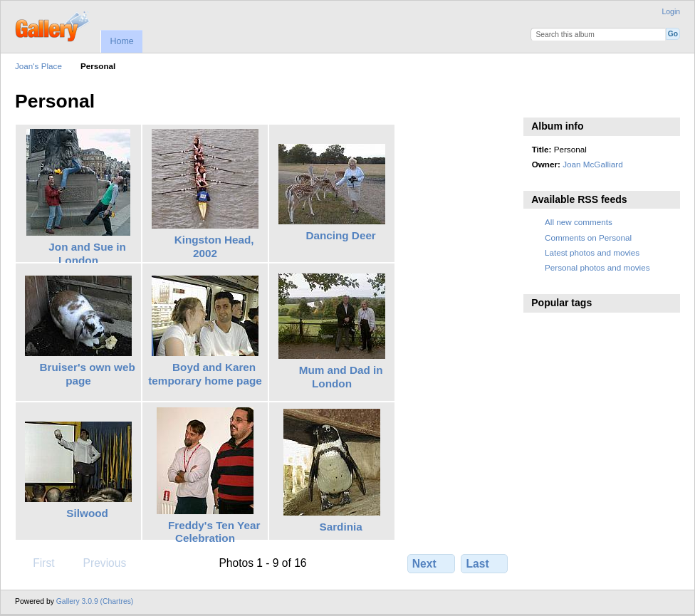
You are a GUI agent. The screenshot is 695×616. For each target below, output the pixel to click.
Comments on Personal (588, 237)
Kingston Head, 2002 (214, 246)
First (37, 563)
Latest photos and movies (592, 252)
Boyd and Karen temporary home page (205, 374)
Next (431, 563)
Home (121, 41)
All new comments (579, 222)
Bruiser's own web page (87, 374)
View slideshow (539, 100)
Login (671, 12)
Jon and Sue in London (87, 254)
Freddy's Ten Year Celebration (214, 532)
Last (485, 563)
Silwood (87, 513)
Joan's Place (38, 66)
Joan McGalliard (592, 164)
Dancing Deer (340, 235)
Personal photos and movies (597, 267)
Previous (98, 563)
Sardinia (341, 527)
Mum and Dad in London (341, 377)
